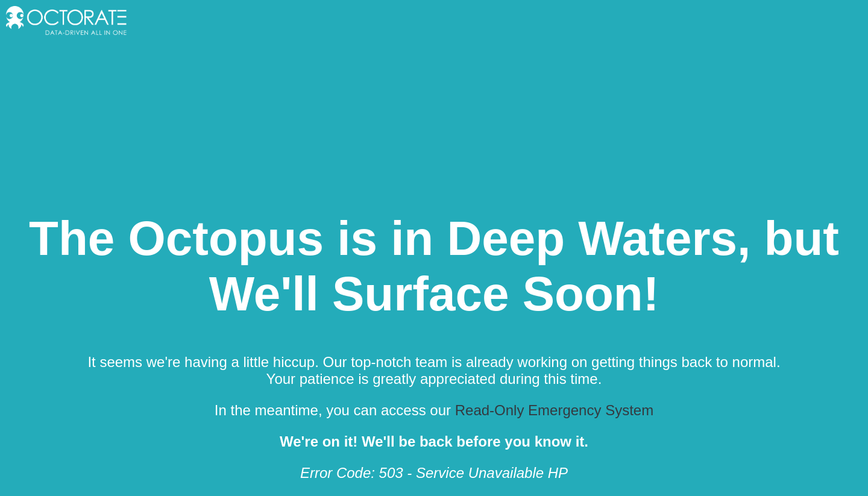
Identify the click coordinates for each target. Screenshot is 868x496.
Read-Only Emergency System (554, 410)
